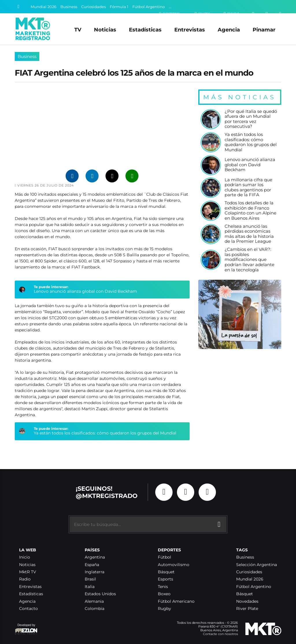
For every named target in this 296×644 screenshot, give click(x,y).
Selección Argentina (257, 565)
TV (78, 30)
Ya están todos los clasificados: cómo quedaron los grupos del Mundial (105, 433)
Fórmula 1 (119, 7)
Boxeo (164, 594)
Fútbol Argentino (149, 7)
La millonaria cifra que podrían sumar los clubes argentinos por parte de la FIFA (248, 188)
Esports (165, 579)
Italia (90, 587)
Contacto (28, 609)
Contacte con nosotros (220, 634)
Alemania (94, 601)
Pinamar (264, 30)
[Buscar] (18, 7)
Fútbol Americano (176, 601)
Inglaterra (95, 572)
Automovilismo (174, 565)
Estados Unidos (100, 594)
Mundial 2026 (44, 7)
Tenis (163, 587)
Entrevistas (190, 30)
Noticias (105, 30)
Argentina (95, 557)
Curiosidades (94, 7)
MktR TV (28, 572)
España (92, 565)
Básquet (166, 572)
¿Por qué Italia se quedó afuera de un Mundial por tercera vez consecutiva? (251, 119)
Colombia (95, 609)
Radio (25, 579)
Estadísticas (145, 30)
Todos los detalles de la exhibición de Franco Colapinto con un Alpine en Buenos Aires (250, 211)
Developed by (26, 629)
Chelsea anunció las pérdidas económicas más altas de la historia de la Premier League (249, 234)
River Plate (247, 609)
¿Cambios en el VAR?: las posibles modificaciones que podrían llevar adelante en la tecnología (249, 260)
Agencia (229, 30)
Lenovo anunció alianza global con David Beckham (85, 291)
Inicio (25, 557)
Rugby (164, 609)
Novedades (247, 601)
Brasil (90, 579)
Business (69, 7)
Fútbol (164, 557)
